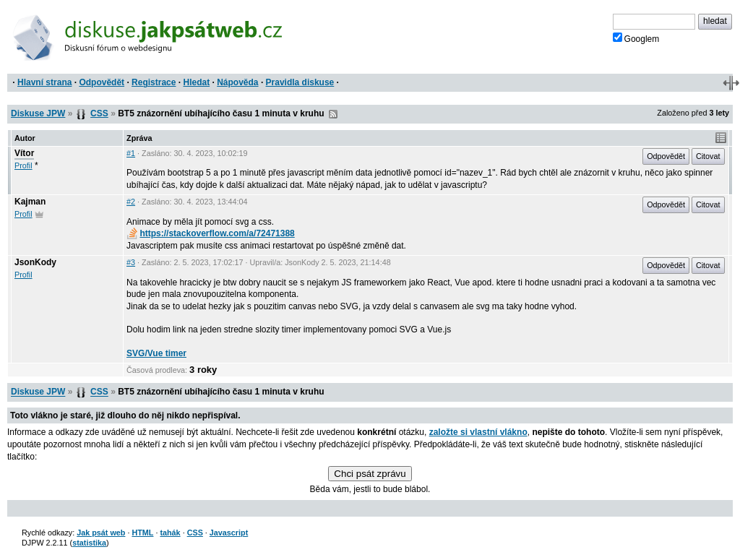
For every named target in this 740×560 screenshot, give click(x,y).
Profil (23, 165)
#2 (131, 202)
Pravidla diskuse (300, 82)
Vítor (24, 153)
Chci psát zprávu (370, 474)
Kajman (30, 202)
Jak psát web (101, 533)
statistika (89, 543)
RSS (333, 114)
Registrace (154, 82)
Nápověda (237, 82)
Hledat (196, 82)
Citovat (708, 156)
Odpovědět (102, 82)
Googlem (636, 38)
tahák (170, 533)
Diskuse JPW (38, 113)
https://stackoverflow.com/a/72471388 (211, 233)
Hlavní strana (44, 82)
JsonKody (35, 262)
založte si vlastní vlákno (478, 432)
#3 (131, 262)
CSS (99, 113)
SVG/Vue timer (156, 353)
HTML (142, 533)
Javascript (229, 533)
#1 (131, 153)
